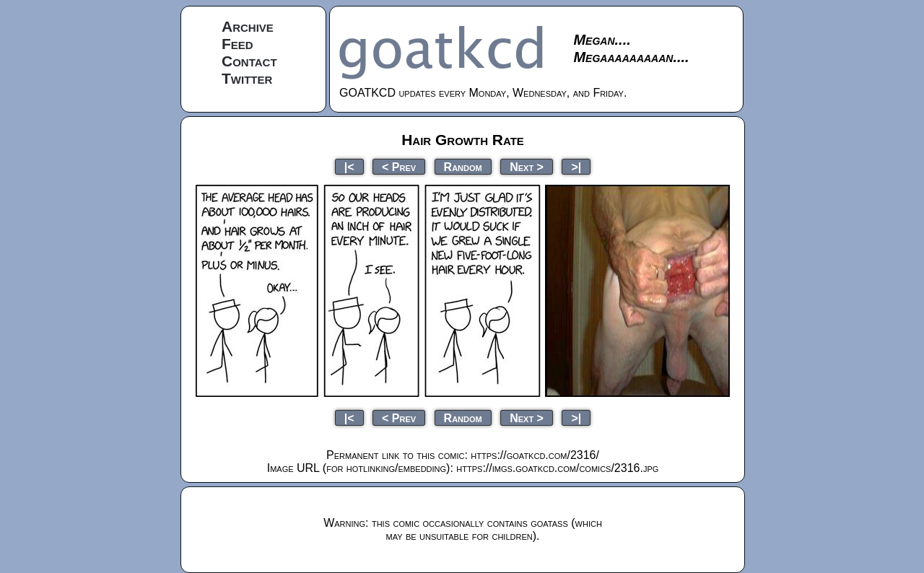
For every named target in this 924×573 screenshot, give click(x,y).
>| (576, 166)
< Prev (399, 166)
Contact (249, 61)
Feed (237, 44)
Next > (527, 166)
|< (349, 166)
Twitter (247, 78)
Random (463, 166)
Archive (248, 26)
